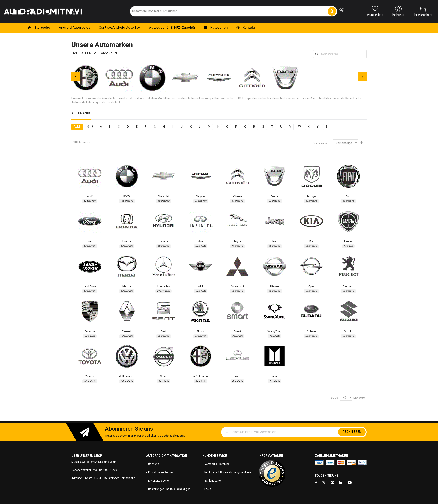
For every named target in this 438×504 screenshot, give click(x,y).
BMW (127, 196)
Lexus (237, 377)
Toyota (90, 377)
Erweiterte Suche (158, 481)
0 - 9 (90, 127)
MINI (201, 286)
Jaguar (238, 241)
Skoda (201, 331)
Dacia (274, 196)
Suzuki (348, 331)
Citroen (238, 196)
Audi (90, 196)
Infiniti (201, 241)
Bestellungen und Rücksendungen (169, 489)
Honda (127, 241)
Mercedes (164, 286)
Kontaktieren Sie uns (161, 472)
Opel (311, 286)
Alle (77, 127)
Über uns (154, 464)
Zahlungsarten (213, 481)
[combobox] (234, 11)
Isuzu (274, 377)
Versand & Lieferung (217, 464)
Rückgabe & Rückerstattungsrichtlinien (228, 472)
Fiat (348, 196)
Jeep (274, 241)
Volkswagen (127, 377)
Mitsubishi (237, 286)
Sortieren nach (322, 143)
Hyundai (164, 241)
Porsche (90, 331)
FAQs (208, 489)
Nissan (274, 286)
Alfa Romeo (200, 377)
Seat (164, 331)
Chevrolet (164, 196)
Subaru (311, 331)
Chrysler (201, 196)
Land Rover (90, 286)
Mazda (127, 286)
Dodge (311, 196)
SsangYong (274, 331)
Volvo (164, 377)
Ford (90, 241)
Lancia (348, 241)
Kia (311, 241)
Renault (127, 331)
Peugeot (348, 286)
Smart (237, 331)
